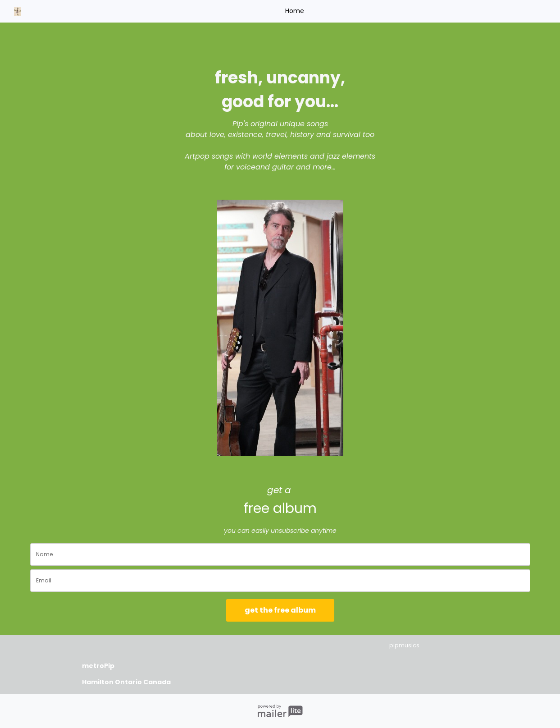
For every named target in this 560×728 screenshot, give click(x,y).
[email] (280, 581)
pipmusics (404, 645)
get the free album (280, 610)
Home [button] (295, 11)
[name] (280, 554)
